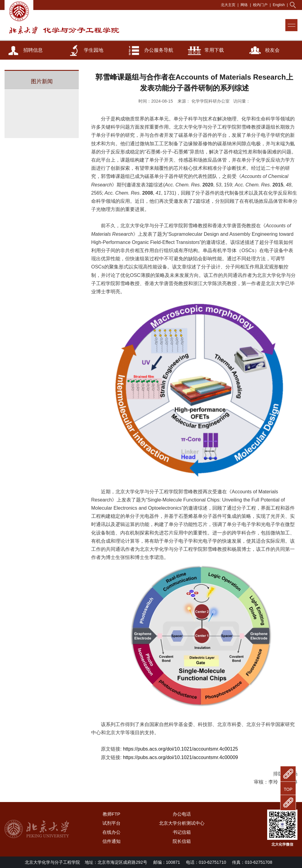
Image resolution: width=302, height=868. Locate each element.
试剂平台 (111, 823)
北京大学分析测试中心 (182, 823)
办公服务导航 (159, 50)
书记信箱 (182, 832)
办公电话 (182, 814)
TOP (288, 789)
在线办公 (111, 832)
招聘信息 (33, 50)
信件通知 (111, 841)
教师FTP (111, 814)
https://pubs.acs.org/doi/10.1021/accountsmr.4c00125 (181, 749)
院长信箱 (182, 841)
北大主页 (228, 5)
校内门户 (260, 5)
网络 (244, 5)
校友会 (272, 50)
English (279, 5)
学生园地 (94, 50)
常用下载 (214, 50)
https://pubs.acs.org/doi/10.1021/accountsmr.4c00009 (181, 757)
